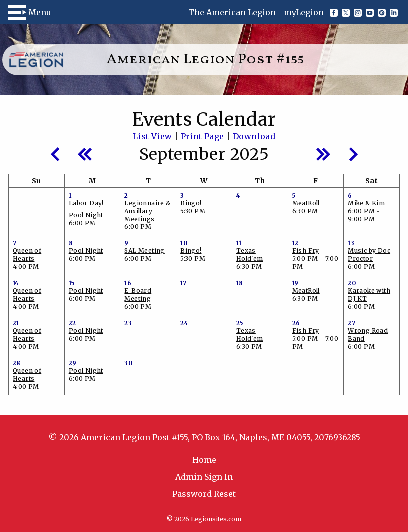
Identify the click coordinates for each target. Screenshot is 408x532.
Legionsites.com (216, 519)
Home (204, 460)
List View (152, 136)
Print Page (202, 136)
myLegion (304, 12)
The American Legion (232, 12)
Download (254, 136)
